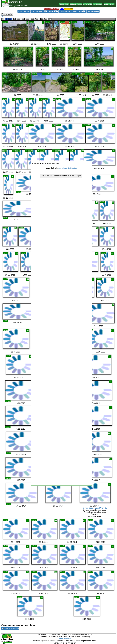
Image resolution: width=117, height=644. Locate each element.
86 (109, 485)
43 (97, 202)
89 (84, 521)
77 (110, 407)
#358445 (102, 202)
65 (28, 331)
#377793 (5, 73)
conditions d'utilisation (68, 168)
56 (28, 279)
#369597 (5, 150)
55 (112, 253)
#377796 (55, 48)
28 (113, 125)
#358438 (23, 253)
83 (110, 459)
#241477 (62, 572)
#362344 (57, 150)
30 (27, 151)
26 (54, 125)
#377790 (78, 73)
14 (73, 74)
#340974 (99, 279)
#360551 (5, 218)
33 (68, 151)
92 (56, 546)
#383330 (5, 22)
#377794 (87, 48)
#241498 (62, 520)
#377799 (88, 22)
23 (113, 100)
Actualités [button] (88, 4)
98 (112, 572)
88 (56, 521)
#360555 (6, 176)
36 (12, 176)
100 (98, 598)
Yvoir (62, 9)
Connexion (109, 4)
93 (84, 546)
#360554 (19, 192)
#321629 (9, 453)
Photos (53, 11)
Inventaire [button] (98, 4)
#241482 (91, 546)
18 (14, 100)
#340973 (5, 321)
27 (84, 125)
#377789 (91, 73)
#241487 (34, 546)
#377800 (74, 22)
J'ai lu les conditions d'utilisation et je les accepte (61, 176)
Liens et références (93, 11)
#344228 (6, 279)
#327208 (8, 401)
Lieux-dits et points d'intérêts (68, 11)
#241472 (76, 597)
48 (97, 228)
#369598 (88, 125)
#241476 (91, 572)
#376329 (58, 99)
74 (110, 382)
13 (44, 74)
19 (27, 100)
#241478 (34, 572)
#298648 (8, 478)
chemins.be (16, 2)
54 (97, 253)
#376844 (32, 99)
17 (113, 74)
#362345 (43, 150)
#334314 (9, 356)
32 (53, 151)
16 (100, 74)
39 (112, 176)
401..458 (43, 19)
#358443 (21, 228)
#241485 (62, 546)
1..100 (9, 19)
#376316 (18, 125)
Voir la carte (7, 14)
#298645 (9, 504)
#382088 (47, 22)
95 (28, 572)
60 (112, 279)
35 (114, 151)
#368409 (30, 150)
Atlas (82, 11)
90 (112, 521)
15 (87, 74)
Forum (20, 11)
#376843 (45, 99)
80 (109, 433)
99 (42, 598)
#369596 (18, 150)
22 (84, 100)
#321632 (8, 427)
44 (113, 202)
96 (56, 572)
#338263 (6, 330)
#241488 (6, 546)
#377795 (71, 48)
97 (84, 572)
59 (93, 279)
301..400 (34, 19)
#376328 (88, 99)
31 (39, 151)
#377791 (48, 73)
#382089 (32, 22)
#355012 (103, 253)
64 (113, 305)
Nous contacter (65, 639)
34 (83, 151)
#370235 (32, 125)
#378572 (63, 22)
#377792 (34, 73)
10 (80, 48)
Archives (27, 11)
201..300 (25, 19)
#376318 (5, 125)
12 (30, 74)
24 (14, 125)
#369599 (58, 125)
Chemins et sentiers (39, 11)
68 (112, 331)
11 (112, 48)
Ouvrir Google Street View (95, 508)
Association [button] (64, 4)
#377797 (39, 48)
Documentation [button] (76, 4)
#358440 (102, 228)
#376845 (18, 99)
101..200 (16, 19)
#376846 (5, 99)
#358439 (6, 253)
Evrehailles (69, 9)
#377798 (6, 48)
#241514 (6, 520)
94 (112, 546)
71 (109, 356)
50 (17, 253)
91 (28, 546)
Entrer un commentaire (10, 628)
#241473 (20, 597)
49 (113, 228)
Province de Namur (51, 9)
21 (54, 100)
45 (16, 228)
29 (13, 151)
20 (41, 100)
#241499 (34, 520)
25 (27, 125)
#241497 (91, 520)
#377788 (104, 73)
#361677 (72, 150)
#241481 (6, 572)
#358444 (5, 228)
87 (28, 521)
